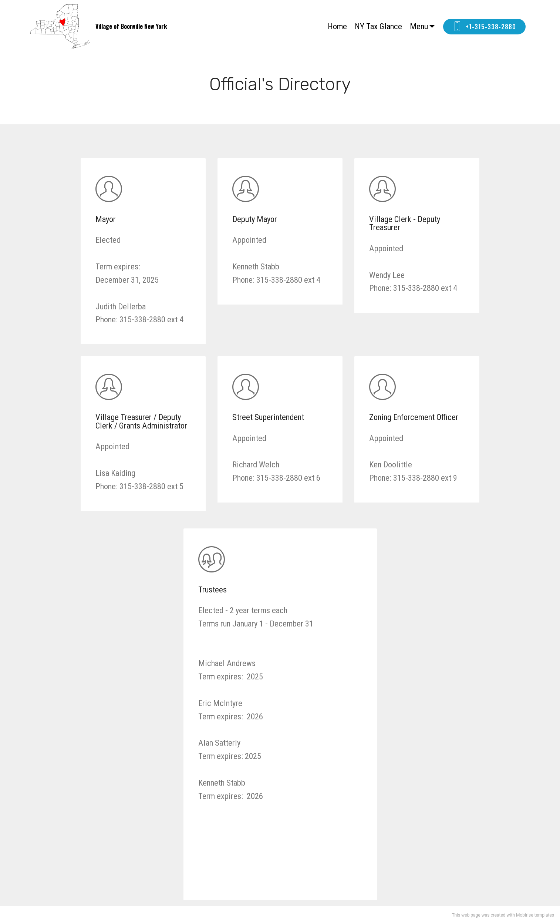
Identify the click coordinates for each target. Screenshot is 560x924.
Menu (419, 26)
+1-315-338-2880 (484, 27)
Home (337, 26)
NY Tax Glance (378, 26)
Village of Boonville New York (131, 26)
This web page (466, 915)
